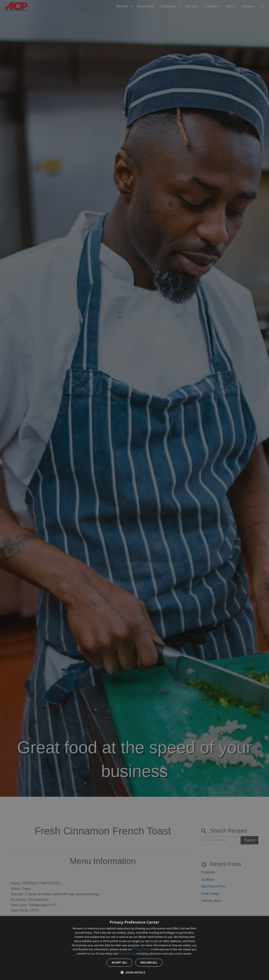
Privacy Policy (141, 949)
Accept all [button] (119, 963)
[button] (134, 972)
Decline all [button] (149, 963)
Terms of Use (127, 954)
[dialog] (134, 948)
